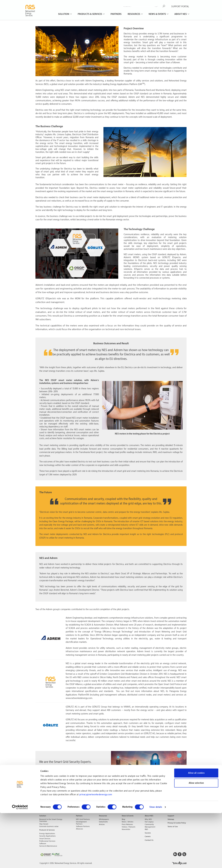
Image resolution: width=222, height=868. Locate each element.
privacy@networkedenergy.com (96, 849)
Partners (116, 14)
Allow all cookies (196, 828)
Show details (156, 862)
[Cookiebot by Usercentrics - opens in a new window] (20, 862)
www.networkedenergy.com (79, 698)
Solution (64, 14)
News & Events (158, 14)
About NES (181, 14)
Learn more (73, 785)
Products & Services (90, 14)
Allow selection (196, 838)
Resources (134, 14)
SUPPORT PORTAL (180, 7)
